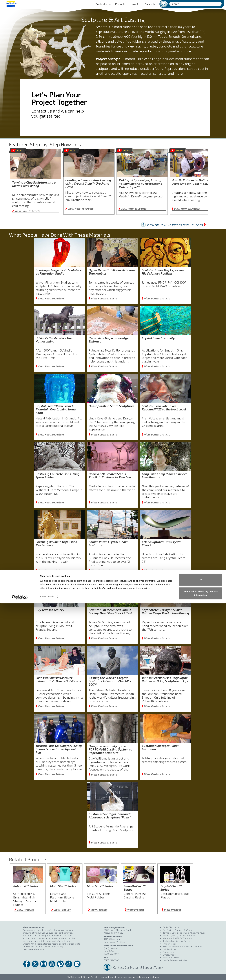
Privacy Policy (169, 944)
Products (121, 4)
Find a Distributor (171, 927)
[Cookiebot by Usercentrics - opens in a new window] (20, 974)
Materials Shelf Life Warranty (177, 938)
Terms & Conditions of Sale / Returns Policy (184, 933)
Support (150, 4)
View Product (24, 910)
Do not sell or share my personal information (201, 970)
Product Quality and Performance (179, 935)
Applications (103, 4)
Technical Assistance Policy (176, 941)
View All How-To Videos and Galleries (176, 225)
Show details (47, 973)
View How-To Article (26, 211)
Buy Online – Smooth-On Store (178, 930)
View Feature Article (50, 298)
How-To (136, 4)
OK (201, 956)
